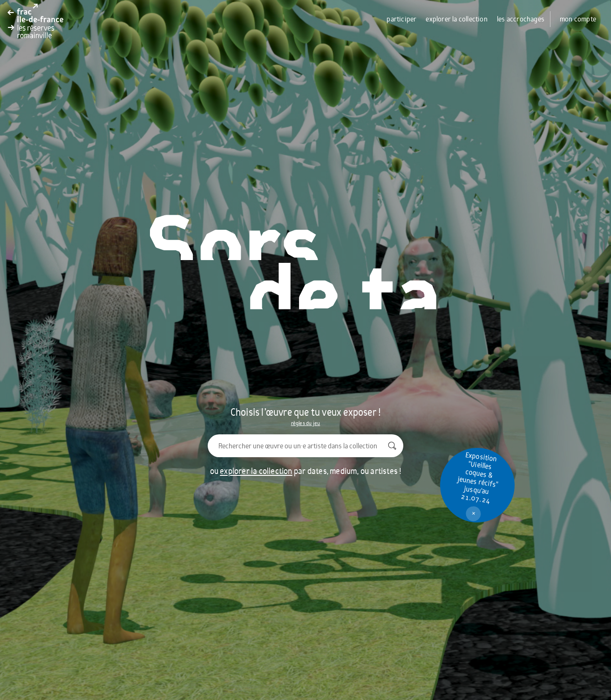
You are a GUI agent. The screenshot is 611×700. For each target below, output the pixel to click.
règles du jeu (306, 423)
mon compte (578, 19)
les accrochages (521, 19)
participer (401, 19)
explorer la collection (456, 19)
